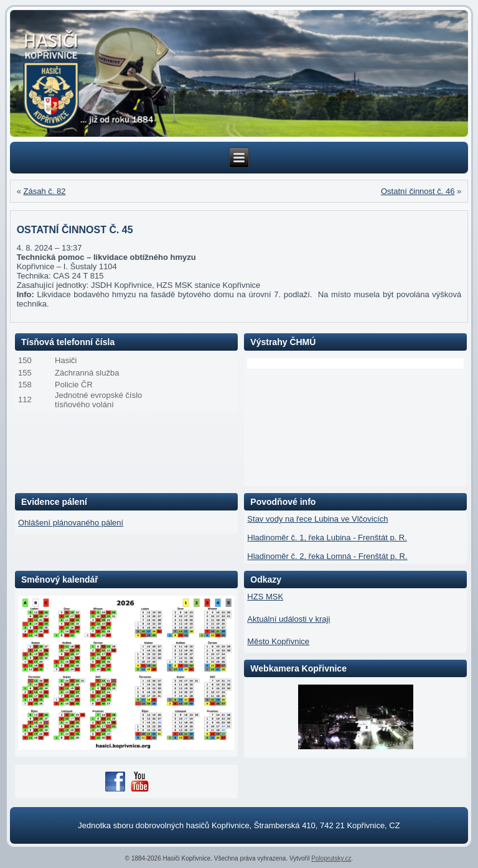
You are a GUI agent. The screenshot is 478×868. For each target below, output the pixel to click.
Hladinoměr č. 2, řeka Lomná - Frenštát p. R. (327, 556)
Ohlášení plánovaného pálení (71, 523)
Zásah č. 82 (45, 191)
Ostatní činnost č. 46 (418, 191)
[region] (239, 74)
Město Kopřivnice (278, 641)
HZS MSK (265, 597)
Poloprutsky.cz (331, 858)
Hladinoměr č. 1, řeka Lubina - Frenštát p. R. (327, 538)
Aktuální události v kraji (288, 619)
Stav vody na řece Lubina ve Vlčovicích (317, 519)
